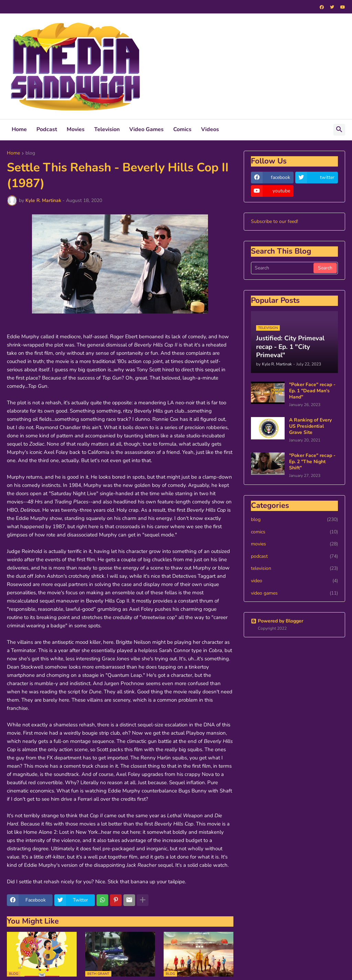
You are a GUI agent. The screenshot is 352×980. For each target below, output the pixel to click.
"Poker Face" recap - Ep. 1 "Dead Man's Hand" (312, 391)
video (294, 581)
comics (294, 532)
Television (107, 129)
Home (19, 129)
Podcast (47, 129)
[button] (339, 130)
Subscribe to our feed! (274, 221)
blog (30, 153)
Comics (182, 129)
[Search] (283, 268)
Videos (210, 129)
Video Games (146, 129)
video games (294, 593)
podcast (294, 556)
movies (294, 544)
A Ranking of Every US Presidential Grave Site (310, 426)
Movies (76, 129)
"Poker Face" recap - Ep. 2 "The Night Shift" (312, 462)
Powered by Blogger (277, 621)
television (294, 568)
